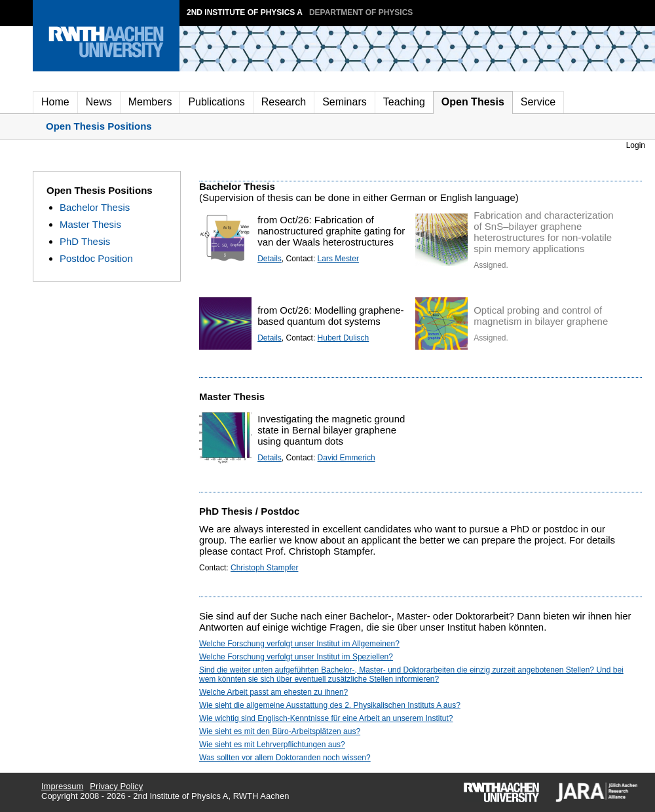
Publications (216, 102)
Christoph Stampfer (264, 568)
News (99, 102)
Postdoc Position (96, 258)
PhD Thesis (85, 241)
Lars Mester (338, 259)
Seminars (345, 102)
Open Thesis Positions (99, 126)
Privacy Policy (116, 786)
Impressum (62, 786)
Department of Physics (361, 12)
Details (270, 259)
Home (55, 102)
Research (284, 102)
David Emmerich (346, 458)
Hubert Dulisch (344, 338)
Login (636, 145)
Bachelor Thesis (95, 207)
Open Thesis (473, 102)
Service (538, 102)
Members (150, 102)
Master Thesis (90, 224)
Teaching (404, 102)
